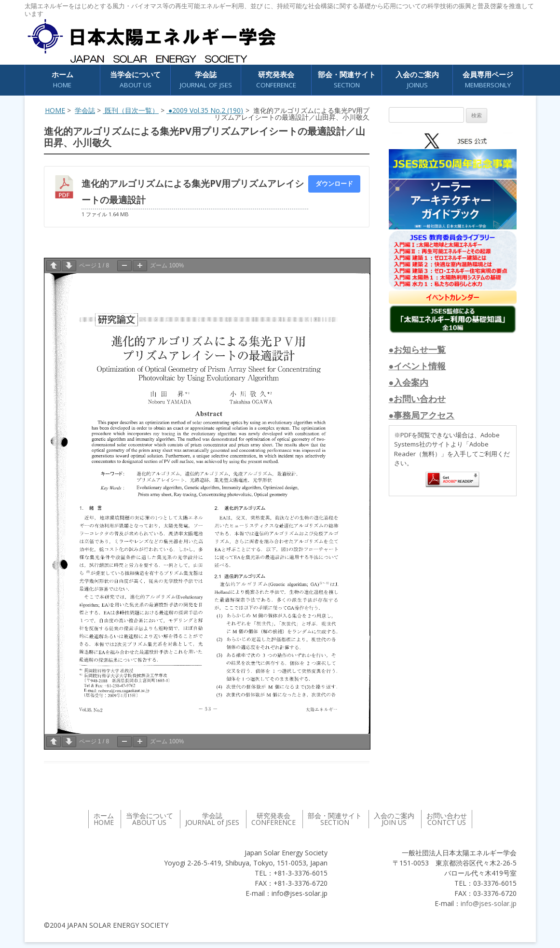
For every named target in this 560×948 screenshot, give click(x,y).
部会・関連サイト (347, 80)
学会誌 (206, 80)
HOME (55, 110)
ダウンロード (334, 183)
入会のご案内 (417, 80)
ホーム (62, 80)
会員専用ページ (488, 80)
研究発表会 (276, 80)
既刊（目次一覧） (131, 110)
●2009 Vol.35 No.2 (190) (205, 110)
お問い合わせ (447, 819)
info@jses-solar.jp (489, 903)
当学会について (135, 80)
